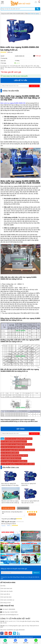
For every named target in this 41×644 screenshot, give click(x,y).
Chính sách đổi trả (5, 594)
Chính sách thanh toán (6, 588)
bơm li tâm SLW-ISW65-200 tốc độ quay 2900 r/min (14, 456)
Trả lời (3, 526)
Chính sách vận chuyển (7, 591)
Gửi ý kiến (32, 514)
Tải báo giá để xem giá (11, 72)
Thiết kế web (21, 637)
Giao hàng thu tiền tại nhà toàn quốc (15, 76)
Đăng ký (36, 573)
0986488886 (12, 609)
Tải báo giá (37, 56)
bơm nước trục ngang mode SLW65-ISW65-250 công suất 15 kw (18, 450)
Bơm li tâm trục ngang (33, 14)
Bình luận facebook (23, 508)
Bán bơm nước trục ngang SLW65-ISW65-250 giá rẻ (19, 439)
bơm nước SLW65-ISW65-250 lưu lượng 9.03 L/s (14, 442)
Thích (8, 525)
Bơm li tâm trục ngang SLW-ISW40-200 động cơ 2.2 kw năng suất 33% (10, 485)
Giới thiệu (3, 586)
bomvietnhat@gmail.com (12, 615)
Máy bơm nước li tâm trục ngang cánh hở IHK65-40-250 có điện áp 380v (10, 503)
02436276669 (14, 612)
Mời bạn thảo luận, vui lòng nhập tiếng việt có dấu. (13, 513)
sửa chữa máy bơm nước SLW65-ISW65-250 (13, 447)
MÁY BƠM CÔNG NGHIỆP (14, 14)
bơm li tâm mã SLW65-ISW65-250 (10, 453)
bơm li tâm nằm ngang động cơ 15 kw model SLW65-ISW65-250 (18, 464)
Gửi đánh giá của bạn (8, 508)
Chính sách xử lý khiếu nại (7, 600)
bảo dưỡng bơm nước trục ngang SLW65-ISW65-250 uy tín (16, 444)
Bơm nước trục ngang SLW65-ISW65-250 (13, 103)
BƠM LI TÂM (24, 14)
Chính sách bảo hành (6, 597)
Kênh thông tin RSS (6, 603)
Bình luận (10, 52)
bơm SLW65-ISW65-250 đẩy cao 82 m (11, 458)
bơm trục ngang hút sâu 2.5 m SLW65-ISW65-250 (14, 461)
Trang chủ (4, 14)
